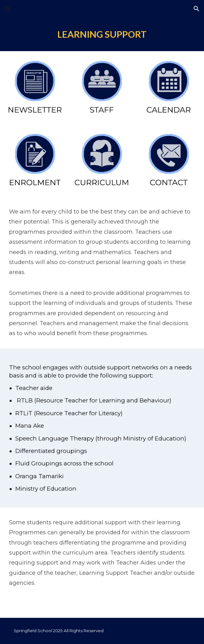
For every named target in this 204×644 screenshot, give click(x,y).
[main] (102, 34)
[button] (7, 9)
